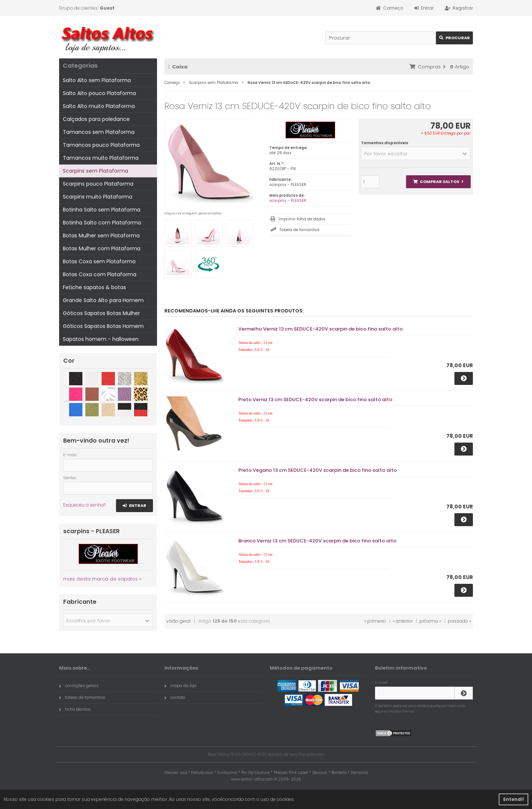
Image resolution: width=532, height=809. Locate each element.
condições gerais (79, 686)
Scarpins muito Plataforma (98, 197)
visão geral (178, 621)
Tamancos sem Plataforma (99, 132)
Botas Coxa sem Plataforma (99, 261)
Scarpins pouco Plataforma (98, 184)
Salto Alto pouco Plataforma (99, 93)
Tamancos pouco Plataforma (101, 145)
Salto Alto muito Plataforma (99, 106)
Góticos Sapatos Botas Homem (103, 326)
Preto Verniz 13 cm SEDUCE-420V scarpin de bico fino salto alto (315, 400)
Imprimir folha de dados (302, 219)
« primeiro (375, 621)
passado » (459, 621)
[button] (416, 153)
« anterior (403, 621)
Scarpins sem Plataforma (96, 171)
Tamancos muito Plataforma (101, 158)
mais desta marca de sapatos (100, 579)
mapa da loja (180, 686)
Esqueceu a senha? (84, 505)
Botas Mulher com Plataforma (102, 248)
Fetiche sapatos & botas (94, 287)
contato (175, 697)
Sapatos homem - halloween (101, 339)
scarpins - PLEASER (288, 201)
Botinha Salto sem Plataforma (102, 210)
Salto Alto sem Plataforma (97, 80)
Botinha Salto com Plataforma (102, 223)
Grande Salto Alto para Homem (103, 300)
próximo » (430, 621)
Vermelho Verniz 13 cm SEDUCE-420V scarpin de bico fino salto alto (320, 329)
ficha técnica (75, 709)
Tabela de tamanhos (299, 230)
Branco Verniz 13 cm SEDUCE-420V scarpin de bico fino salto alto (317, 541)
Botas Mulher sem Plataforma (101, 236)
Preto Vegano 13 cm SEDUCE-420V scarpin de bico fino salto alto (318, 470)
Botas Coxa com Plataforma (100, 274)
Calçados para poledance (96, 119)
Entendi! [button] (514, 799)
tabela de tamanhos (82, 697)
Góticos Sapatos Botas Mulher (101, 313)
